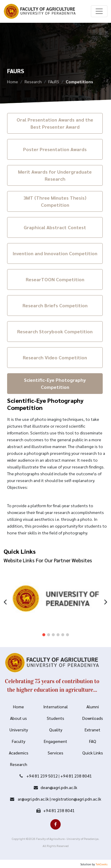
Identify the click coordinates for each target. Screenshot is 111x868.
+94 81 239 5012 (42, 776)
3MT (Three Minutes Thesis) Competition (55, 201)
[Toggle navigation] (99, 11)
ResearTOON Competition (55, 279)
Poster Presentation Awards (55, 149)
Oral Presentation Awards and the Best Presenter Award (55, 123)
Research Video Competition (55, 357)
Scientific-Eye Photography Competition (55, 383)
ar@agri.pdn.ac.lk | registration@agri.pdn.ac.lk (59, 799)
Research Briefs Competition (55, 305)
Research (33, 83)
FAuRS (54, 83)
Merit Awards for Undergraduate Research (55, 175)
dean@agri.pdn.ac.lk (59, 787)
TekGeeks (102, 864)
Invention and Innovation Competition (55, 253)
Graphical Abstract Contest (55, 227)
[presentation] (5, 598)
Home (13, 83)
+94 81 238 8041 (76, 776)
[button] (44, 631)
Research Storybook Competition (55, 331)
